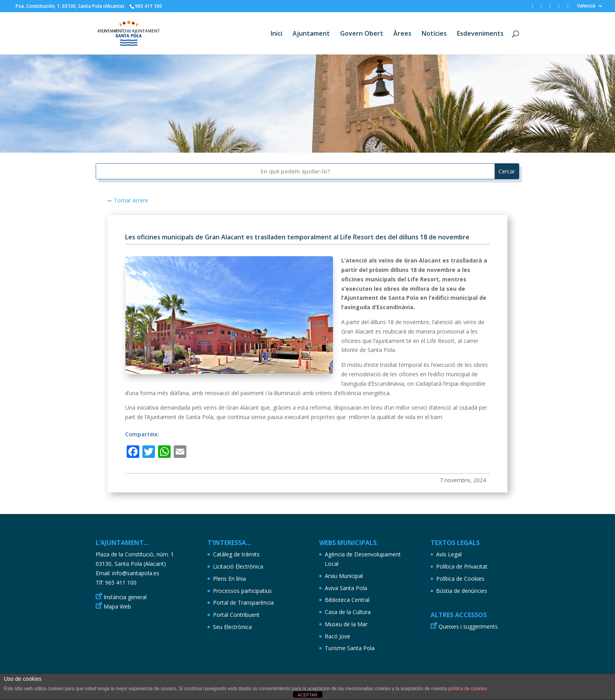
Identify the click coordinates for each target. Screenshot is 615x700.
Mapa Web (117, 606)
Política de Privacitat (462, 566)
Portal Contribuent (236, 615)
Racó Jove (338, 636)
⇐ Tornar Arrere (128, 200)
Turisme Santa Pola (350, 648)
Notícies (434, 34)
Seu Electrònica (232, 627)
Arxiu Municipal (344, 576)
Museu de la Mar (346, 624)
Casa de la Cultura (348, 612)
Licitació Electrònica (238, 566)
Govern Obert (362, 34)
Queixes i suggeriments (468, 626)
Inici (277, 34)
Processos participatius (242, 591)
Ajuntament (311, 34)
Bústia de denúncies (462, 591)
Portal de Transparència (243, 602)
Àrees (402, 34)
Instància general (125, 597)
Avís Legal (449, 554)
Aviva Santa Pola (346, 588)
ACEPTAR (307, 695)
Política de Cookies (460, 579)
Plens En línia (229, 579)
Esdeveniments (480, 34)
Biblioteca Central (347, 600)
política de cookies (468, 689)
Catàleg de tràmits (236, 554)
